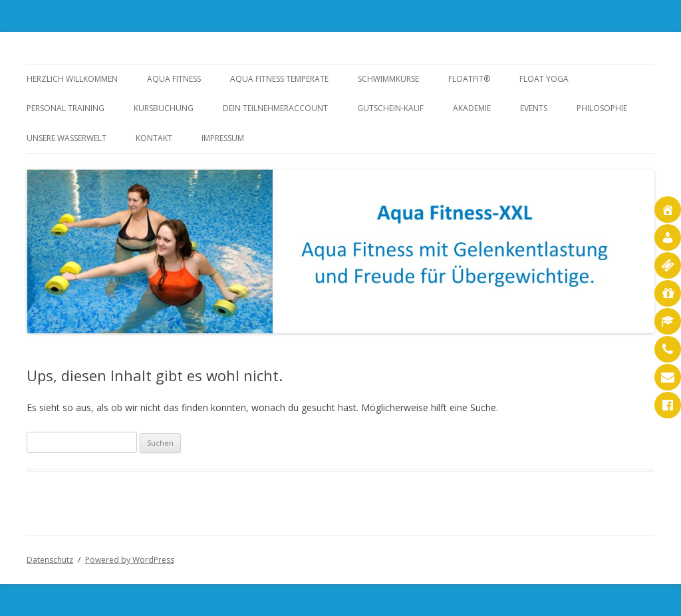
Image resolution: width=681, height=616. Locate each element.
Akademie (472, 108)
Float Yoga (544, 79)
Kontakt (154, 138)
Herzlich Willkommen (72, 79)
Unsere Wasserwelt (67, 138)
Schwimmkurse (388, 79)
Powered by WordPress (130, 560)
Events (534, 108)
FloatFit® (469, 79)
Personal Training (66, 108)
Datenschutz (50, 560)
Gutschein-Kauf (390, 108)
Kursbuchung (164, 108)
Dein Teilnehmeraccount (275, 108)
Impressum (223, 138)
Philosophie (602, 108)
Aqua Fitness (174, 79)
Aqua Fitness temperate (279, 79)
